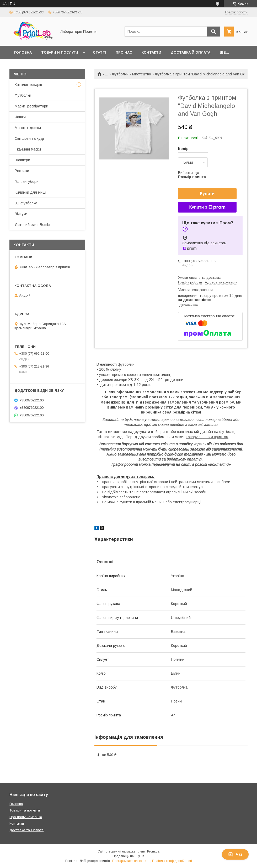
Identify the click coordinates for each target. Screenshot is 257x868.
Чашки (20, 117)
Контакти (151, 52)
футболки (126, 364)
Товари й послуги (60, 52)
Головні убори (27, 182)
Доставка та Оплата (26, 830)
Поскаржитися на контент (131, 861)
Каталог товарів (28, 85)
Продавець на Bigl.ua (128, 856)
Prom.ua (153, 851)
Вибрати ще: (192, 175)
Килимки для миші (30, 192)
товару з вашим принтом (207, 437)
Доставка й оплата (191, 52)
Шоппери (22, 160)
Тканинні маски (28, 149)
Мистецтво (142, 74)
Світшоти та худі (29, 138)
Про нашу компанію (26, 817)
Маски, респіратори (31, 106)
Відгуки (21, 214)
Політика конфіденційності (172, 861)
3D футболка (26, 203)
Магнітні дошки (28, 128)
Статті (100, 52)
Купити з (207, 207)
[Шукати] (213, 32)
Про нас (124, 52)
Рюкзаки (22, 171)
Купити (207, 193)
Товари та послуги (25, 810)
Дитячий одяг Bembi (32, 225)
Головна (23, 52)
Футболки (120, 74)
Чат (235, 854)
